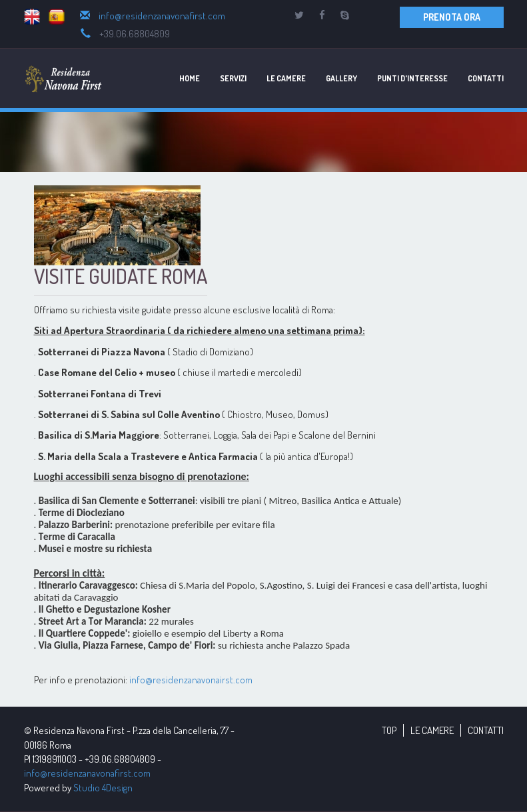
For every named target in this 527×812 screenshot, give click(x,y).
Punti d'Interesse (412, 78)
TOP (389, 730)
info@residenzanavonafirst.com (162, 16)
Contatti (486, 78)
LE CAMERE (432, 730)
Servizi (233, 78)
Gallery (341, 78)
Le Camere (286, 78)
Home (190, 78)
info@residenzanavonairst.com (191, 680)
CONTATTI (486, 730)
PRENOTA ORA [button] (452, 17)
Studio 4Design (103, 788)
